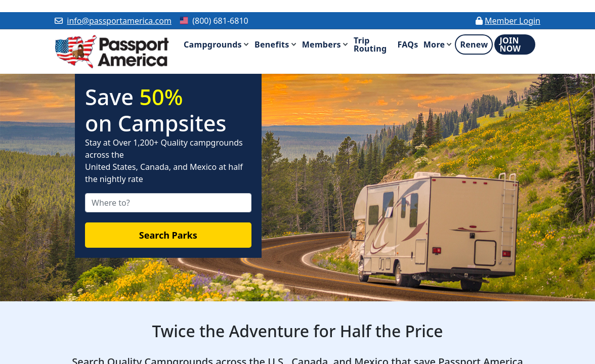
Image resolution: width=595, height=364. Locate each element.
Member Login (513, 21)
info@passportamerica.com (119, 21)
